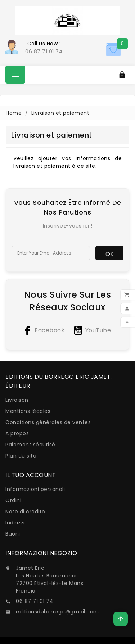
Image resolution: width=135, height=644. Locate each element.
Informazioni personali (35, 489)
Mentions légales (28, 411)
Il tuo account (31, 475)
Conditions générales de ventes (48, 422)
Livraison (17, 400)
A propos (17, 433)
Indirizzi (15, 523)
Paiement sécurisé (30, 445)
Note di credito (25, 512)
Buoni (13, 534)
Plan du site (21, 456)
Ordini (13, 500)
